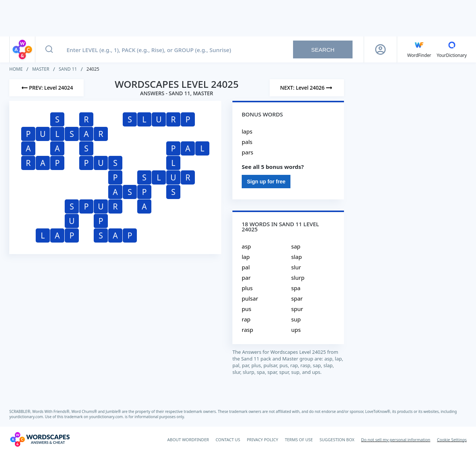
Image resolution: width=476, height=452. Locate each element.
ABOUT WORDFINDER (188, 440)
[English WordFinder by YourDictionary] (419, 49)
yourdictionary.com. (27, 417)
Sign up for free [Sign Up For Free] (266, 182)
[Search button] (49, 49)
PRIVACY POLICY (263, 440)
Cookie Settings (452, 440)
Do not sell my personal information (396, 440)
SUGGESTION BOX (337, 440)
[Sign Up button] (380, 49)
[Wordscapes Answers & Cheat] (40, 439)
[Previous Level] (46, 88)
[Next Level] (307, 88)
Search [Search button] (323, 50)
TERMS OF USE (299, 440)
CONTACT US (228, 440)
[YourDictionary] (452, 49)
